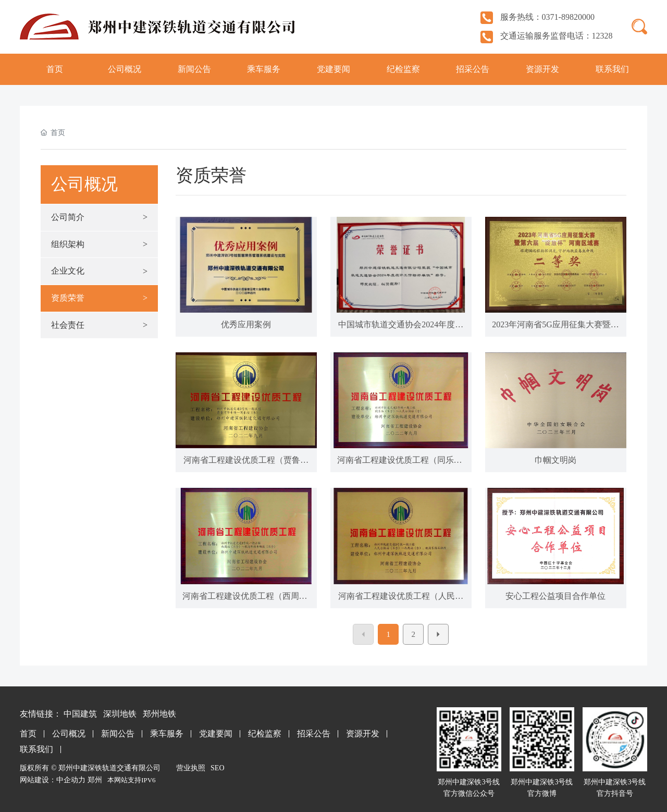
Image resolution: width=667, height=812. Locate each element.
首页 (28, 734)
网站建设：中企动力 (53, 780)
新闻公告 (118, 734)
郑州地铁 (159, 714)
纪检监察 (265, 734)
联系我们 (36, 749)
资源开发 (363, 734)
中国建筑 (80, 714)
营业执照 (191, 768)
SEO (217, 768)
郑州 (95, 780)
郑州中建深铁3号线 (542, 782)
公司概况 (69, 734)
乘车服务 (167, 734)
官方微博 (542, 793)
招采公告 (314, 734)
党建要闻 (216, 734)
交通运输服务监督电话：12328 (547, 36)
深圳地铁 (120, 714)
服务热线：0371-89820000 (538, 17)
